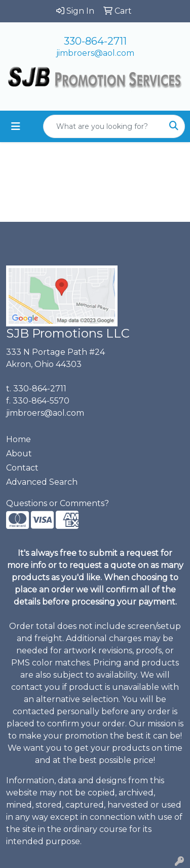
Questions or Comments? (58, 503)
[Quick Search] (103, 126)
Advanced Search (42, 482)
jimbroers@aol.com (95, 53)
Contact (22, 468)
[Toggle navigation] (16, 126)
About (19, 454)
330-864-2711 (95, 41)
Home (18, 439)
